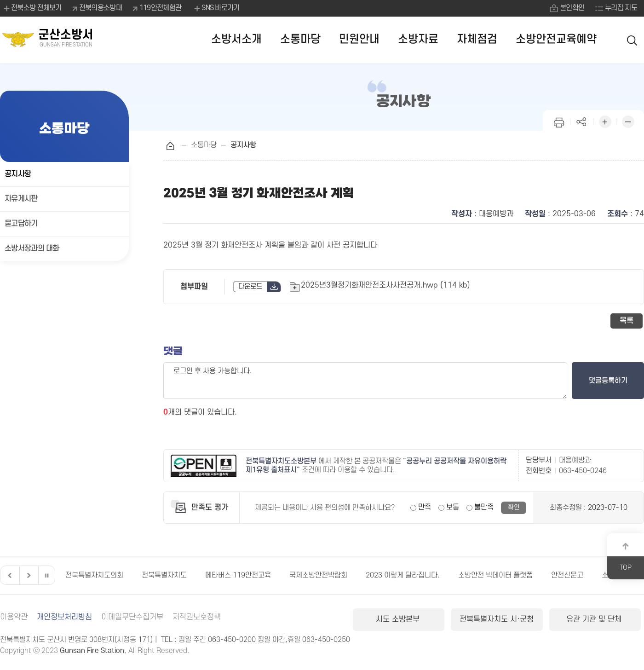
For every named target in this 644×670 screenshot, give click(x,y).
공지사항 (18, 174)
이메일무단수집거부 (132, 617)
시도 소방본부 (399, 619)
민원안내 (359, 39)
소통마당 (300, 39)
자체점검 (477, 39)
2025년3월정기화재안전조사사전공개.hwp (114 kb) (385, 285)
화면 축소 (628, 121)
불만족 (484, 507)
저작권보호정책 (197, 617)
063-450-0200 (232, 640)
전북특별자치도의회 (94, 575)
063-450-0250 (326, 640)
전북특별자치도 (164, 575)
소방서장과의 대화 (32, 248)
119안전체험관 (160, 8)
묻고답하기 (21, 224)
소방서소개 (236, 39)
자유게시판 (21, 199)
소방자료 (418, 39)
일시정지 (46, 575)
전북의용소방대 (101, 8)
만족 (425, 507)
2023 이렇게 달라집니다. (403, 575)
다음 (28, 575)
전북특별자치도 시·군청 (497, 619)
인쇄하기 (559, 121)
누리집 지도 (621, 8)
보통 (453, 507)
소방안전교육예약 (556, 39)
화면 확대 (605, 121)
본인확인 (572, 8)
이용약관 (14, 617)
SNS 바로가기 (216, 8)
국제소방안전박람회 (318, 575)
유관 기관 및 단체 (595, 619)
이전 (9, 575)
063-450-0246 (583, 471)
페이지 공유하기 (582, 121)
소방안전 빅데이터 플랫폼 (495, 575)
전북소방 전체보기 (32, 8)
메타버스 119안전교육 (238, 575)
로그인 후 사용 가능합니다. (365, 381)
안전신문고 (567, 575)
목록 (627, 321)
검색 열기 (632, 40)
